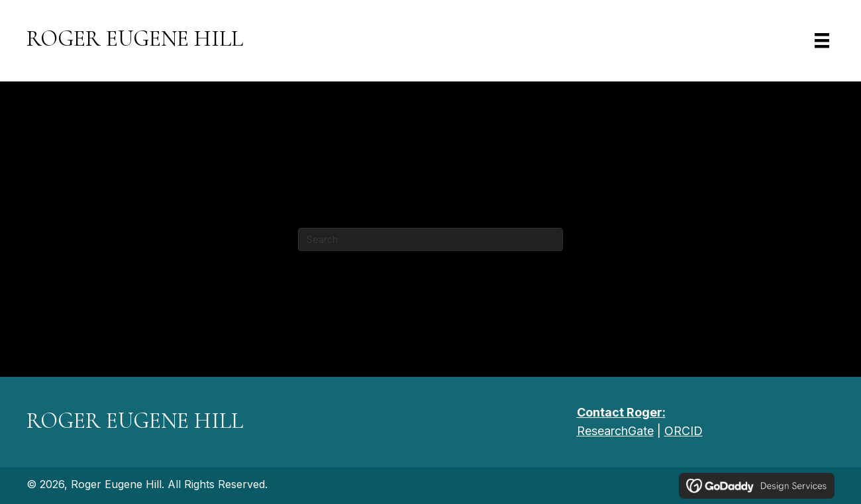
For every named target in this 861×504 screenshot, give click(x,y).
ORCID (684, 431)
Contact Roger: (621, 412)
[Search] (430, 239)
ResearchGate (615, 431)
